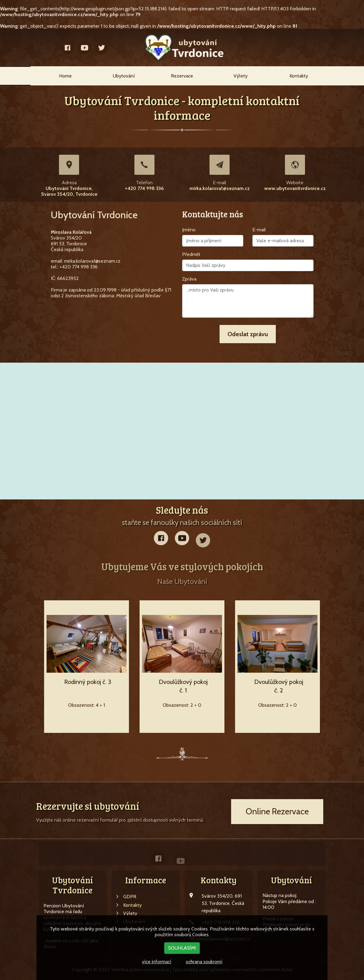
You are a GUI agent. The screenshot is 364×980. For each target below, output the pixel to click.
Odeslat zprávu (248, 334)
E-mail (259, 230)
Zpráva (189, 279)
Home (65, 76)
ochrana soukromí (204, 962)
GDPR (126, 897)
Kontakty (299, 76)
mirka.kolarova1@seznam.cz (220, 188)
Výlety (241, 76)
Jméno (189, 230)
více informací (157, 962)
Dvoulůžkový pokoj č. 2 (279, 686)
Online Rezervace (277, 811)
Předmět (191, 254)
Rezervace (182, 76)
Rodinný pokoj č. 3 (88, 682)
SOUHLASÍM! (182, 948)
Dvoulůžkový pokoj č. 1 (183, 686)
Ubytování (124, 76)
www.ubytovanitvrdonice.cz (295, 188)
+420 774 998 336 (144, 188)
